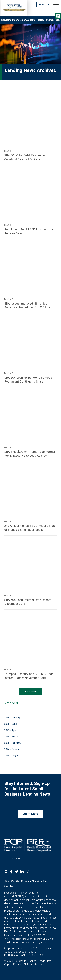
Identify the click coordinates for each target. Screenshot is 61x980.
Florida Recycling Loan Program (25, 939)
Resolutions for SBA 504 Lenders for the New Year (29, 231)
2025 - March (11, 737)
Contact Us (15, 859)
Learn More (30, 814)
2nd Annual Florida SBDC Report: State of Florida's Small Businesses (30, 528)
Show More (30, 691)
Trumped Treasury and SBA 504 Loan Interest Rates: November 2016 (29, 676)
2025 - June (11, 724)
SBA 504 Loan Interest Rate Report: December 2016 (28, 602)
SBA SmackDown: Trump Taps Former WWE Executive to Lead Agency (30, 454)
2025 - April (10, 730)
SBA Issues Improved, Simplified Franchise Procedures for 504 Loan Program (28, 306)
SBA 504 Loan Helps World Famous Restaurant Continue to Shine (28, 380)
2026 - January (12, 718)
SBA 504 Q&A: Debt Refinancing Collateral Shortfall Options (25, 157)
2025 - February (13, 743)
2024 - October (12, 749)
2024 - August (12, 756)
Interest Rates (44, 4)
